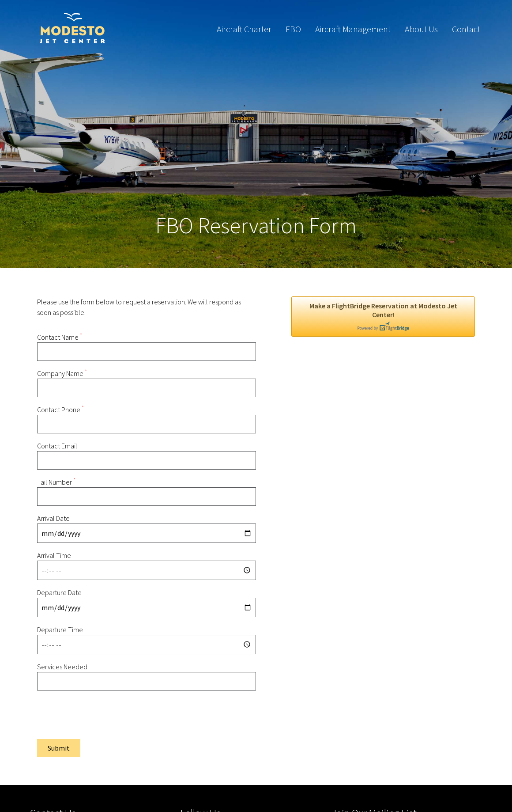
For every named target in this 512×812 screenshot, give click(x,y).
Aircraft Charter (244, 29)
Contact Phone (60, 410)
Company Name (62, 373)
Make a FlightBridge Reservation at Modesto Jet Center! (383, 317)
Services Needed (62, 667)
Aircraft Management (353, 29)
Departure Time (60, 630)
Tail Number (56, 482)
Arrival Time (54, 555)
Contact (466, 29)
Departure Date (59, 592)
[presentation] (104, 715)
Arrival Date (53, 518)
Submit (59, 748)
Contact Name (60, 337)
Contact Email (57, 446)
